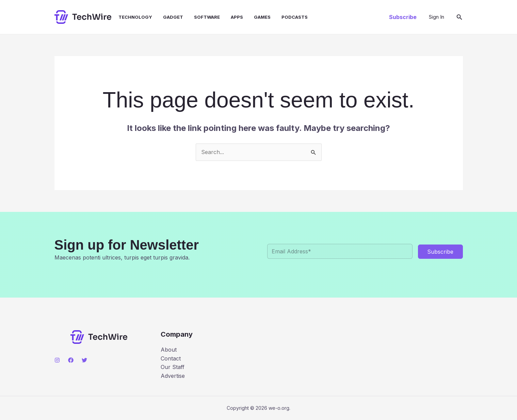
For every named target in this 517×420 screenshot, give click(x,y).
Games (262, 17)
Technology (135, 17)
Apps (237, 17)
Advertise (173, 376)
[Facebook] (71, 360)
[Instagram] (57, 360)
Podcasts (295, 17)
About (169, 350)
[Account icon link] (437, 17)
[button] (403, 17)
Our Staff (173, 367)
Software (207, 17)
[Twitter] (84, 360)
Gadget (173, 17)
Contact (171, 358)
